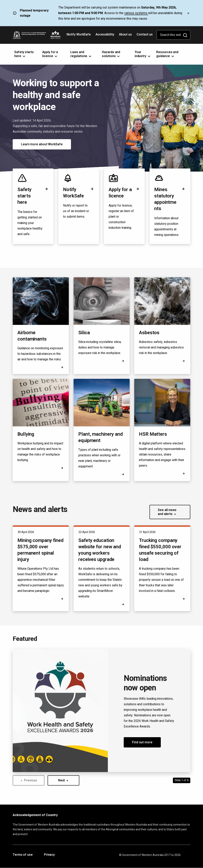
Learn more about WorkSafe (42, 144)
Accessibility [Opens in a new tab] (105, 36)
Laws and (81, 54)
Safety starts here (33, 196)
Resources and (167, 54)
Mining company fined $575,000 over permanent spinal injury (40, 550)
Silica (84, 333)
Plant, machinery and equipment (101, 437)
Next (64, 780)
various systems (136, 13)
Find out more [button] (142, 742)
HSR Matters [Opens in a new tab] (153, 434)
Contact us (145, 34)
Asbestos (149, 333)
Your (143, 54)
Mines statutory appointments (170, 199)
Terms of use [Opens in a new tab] (23, 855)
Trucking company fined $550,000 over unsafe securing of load (160, 550)
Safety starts (24, 54)
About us (125, 34)
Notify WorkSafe (79, 34)
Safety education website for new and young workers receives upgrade (100, 550)
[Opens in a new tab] (184, 474)
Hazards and (111, 54)
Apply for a (50, 54)
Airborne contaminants (32, 336)
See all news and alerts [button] (167, 512)
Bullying (26, 434)
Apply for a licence (124, 193)
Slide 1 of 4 (182, 780)
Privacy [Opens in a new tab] (49, 855)
